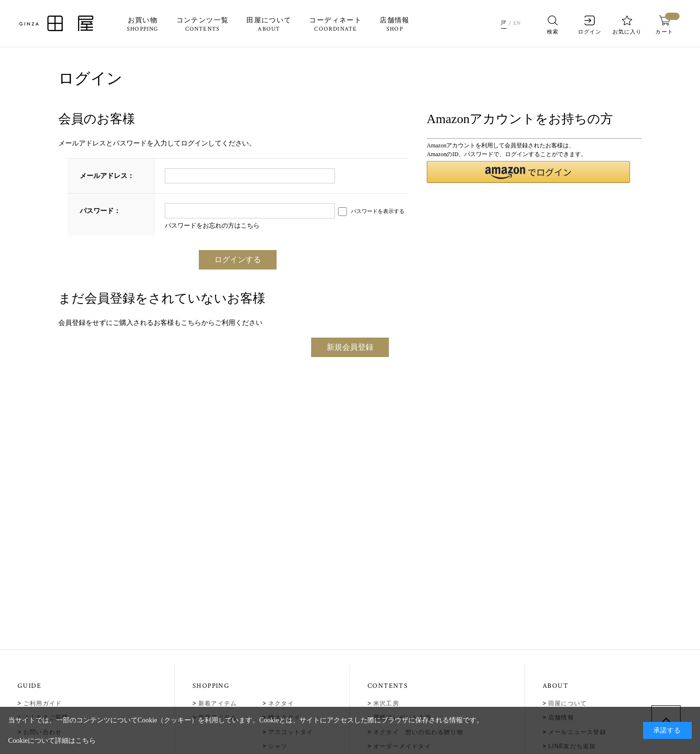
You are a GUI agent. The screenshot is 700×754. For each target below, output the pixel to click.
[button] (529, 172)
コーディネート (335, 25)
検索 (553, 25)
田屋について (269, 25)
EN (517, 23)
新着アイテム (218, 703)
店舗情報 (395, 25)
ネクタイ (281, 703)
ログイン (590, 25)
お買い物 (143, 25)
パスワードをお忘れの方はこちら (212, 225)
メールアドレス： (107, 176)
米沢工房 (386, 703)
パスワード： (100, 211)
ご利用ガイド (43, 703)
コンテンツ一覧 (202, 25)
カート (664, 25)
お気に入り (627, 25)
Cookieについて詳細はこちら (52, 741)
